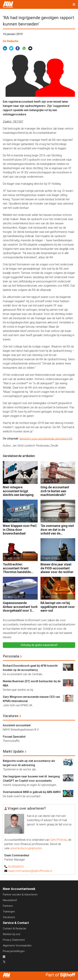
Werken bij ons (12, 934)
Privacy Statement (14, 940)
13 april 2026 (49, 558)
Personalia (11, 656)
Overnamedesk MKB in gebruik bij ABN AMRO (32, 792)
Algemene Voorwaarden (17, 945)
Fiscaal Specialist (14, 737)
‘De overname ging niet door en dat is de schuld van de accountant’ (57, 530)
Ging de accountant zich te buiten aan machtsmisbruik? (55, 491)
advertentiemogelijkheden (26, 848)
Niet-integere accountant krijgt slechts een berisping (18, 491)
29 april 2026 (12, 481)
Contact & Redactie (15, 929)
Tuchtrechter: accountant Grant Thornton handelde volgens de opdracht (18, 568)
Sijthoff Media (58, 840)
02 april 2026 (12, 597)
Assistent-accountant (17, 725)
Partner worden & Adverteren (20, 895)
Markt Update (13, 751)
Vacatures (11, 716)
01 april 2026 (49, 597)
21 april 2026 (12, 558)
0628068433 (16, 867)
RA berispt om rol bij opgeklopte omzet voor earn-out (58, 607)
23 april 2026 (12, 520)
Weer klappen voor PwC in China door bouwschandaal (20, 530)
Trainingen (9, 912)
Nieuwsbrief (10, 900)
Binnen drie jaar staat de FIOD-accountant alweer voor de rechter (57, 568)
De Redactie (11, 41)
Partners (8, 906)
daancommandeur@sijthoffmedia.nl (30, 871)
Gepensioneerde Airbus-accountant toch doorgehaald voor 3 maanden (20, 607)
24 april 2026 (49, 481)
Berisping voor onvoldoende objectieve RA (46, 439)
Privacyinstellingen (14, 951)
